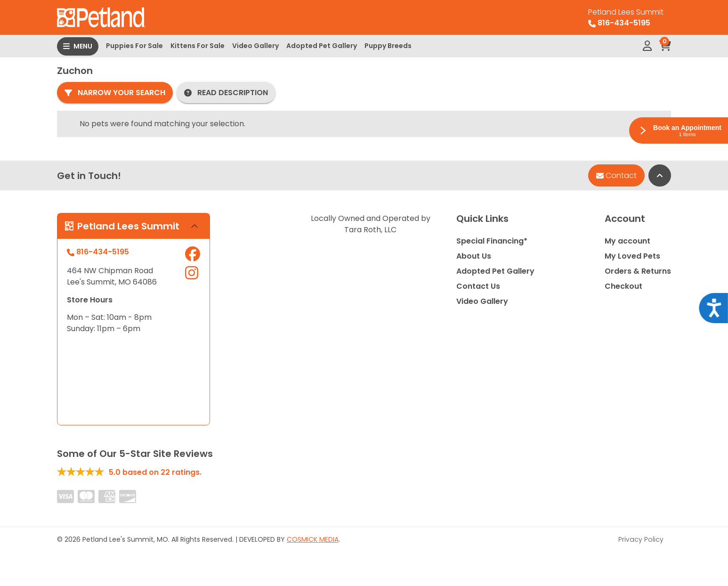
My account (627, 241)
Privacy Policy (641, 539)
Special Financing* (492, 241)
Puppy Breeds (388, 46)
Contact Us (478, 286)
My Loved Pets (632, 256)
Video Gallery (255, 46)
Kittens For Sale (198, 46)
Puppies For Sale (134, 46)
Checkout (623, 286)
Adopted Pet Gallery (322, 46)
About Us (474, 256)
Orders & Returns (638, 271)
